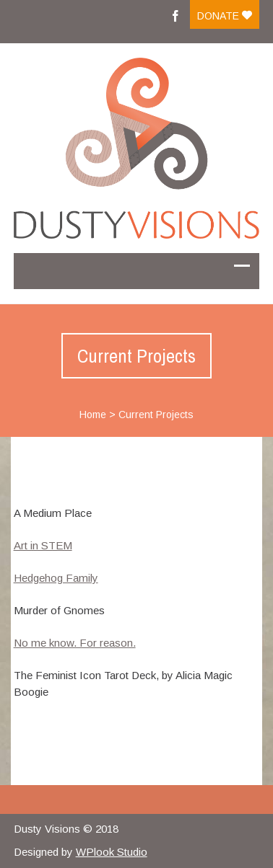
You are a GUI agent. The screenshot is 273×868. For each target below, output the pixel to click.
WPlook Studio (112, 852)
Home (93, 415)
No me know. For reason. (75, 643)
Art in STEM (43, 545)
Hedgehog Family (56, 578)
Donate (225, 16)
